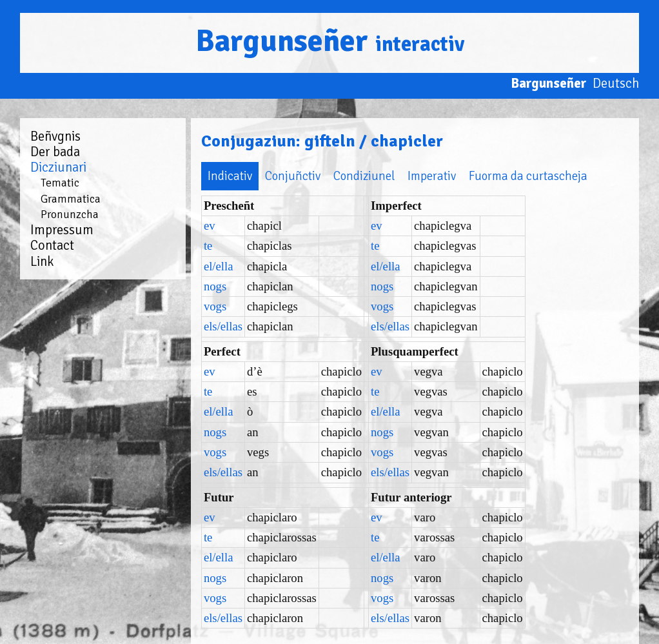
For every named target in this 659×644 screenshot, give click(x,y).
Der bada (55, 152)
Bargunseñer (330, 41)
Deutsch (616, 83)
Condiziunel (327, 176)
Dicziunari (58, 167)
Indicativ (193, 176)
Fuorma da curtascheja (491, 176)
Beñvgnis (55, 136)
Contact (52, 245)
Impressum (62, 230)
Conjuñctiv (256, 176)
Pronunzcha (70, 214)
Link (42, 261)
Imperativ (395, 176)
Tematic (60, 183)
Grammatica (71, 199)
